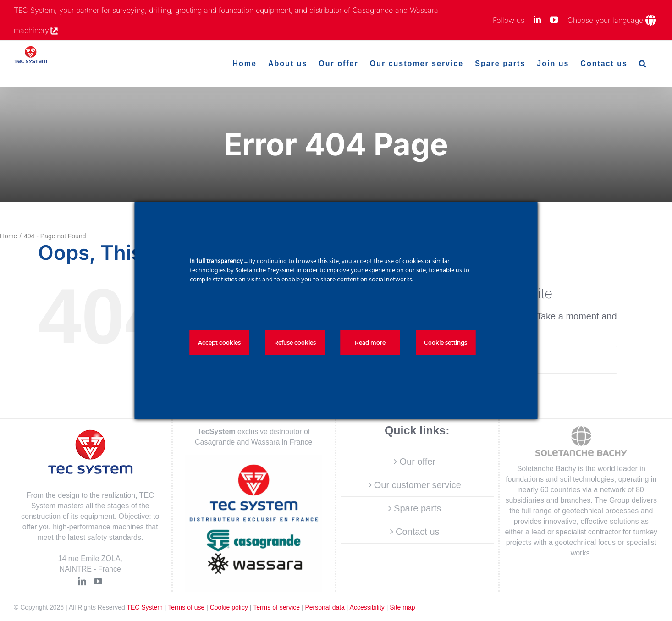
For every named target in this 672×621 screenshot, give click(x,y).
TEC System (145, 607)
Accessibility (367, 607)
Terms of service (276, 607)
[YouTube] (98, 581)
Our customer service (418, 485)
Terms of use (186, 607)
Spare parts (417, 508)
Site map (402, 607)
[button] (643, 64)
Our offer (417, 462)
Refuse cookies (295, 343)
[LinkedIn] (82, 581)
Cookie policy (229, 607)
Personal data (325, 607)
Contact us (418, 532)
